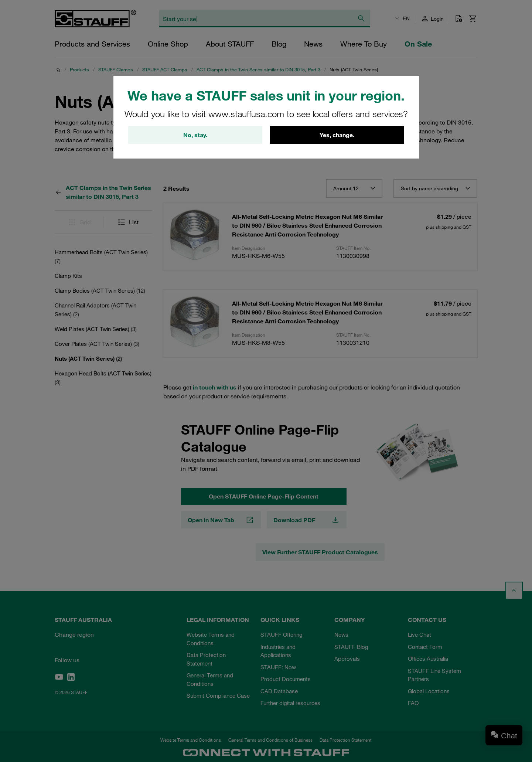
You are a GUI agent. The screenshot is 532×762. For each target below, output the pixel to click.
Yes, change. (337, 135)
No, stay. (195, 135)
